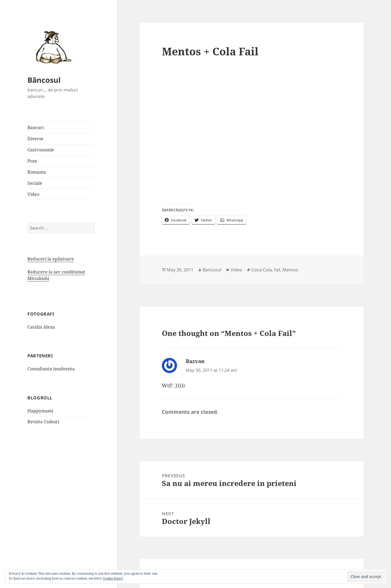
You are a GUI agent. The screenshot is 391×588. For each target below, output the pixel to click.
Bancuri (36, 128)
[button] (52, 47)
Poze (32, 161)
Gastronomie (41, 150)
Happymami (40, 411)
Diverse (35, 139)
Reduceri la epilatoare (51, 259)
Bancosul (212, 270)
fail (277, 270)
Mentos (290, 270)
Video (33, 194)
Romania (37, 172)
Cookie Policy (113, 578)
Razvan (195, 361)
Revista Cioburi (43, 422)
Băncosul (44, 80)
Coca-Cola (262, 270)
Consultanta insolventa (51, 369)
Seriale (35, 183)
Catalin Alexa (41, 327)
